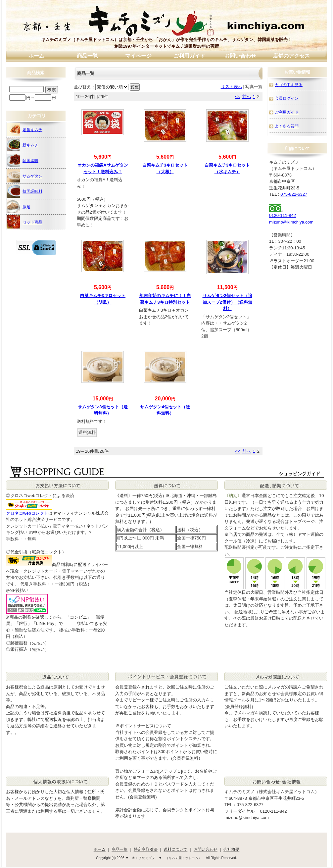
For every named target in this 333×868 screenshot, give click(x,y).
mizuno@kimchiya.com (291, 222)
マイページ (138, 56)
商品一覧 (87, 56)
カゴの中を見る (289, 85)
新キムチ (23, 145)
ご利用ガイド (189, 56)
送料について (175, 849)
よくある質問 (287, 126)
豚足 (19, 207)
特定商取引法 (146, 849)
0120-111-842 (283, 215)
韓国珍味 (23, 160)
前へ (247, 97)
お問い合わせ (240, 56)
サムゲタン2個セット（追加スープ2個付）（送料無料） (227, 302)
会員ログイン (287, 98)
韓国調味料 (24, 191)
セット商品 (24, 222)
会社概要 (231, 849)
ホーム (36, 56)
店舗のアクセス (291, 56)
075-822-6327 (294, 194)
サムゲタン (24, 176)
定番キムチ (24, 129)
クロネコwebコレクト (27, 513)
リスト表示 (232, 87)
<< (238, 97)
